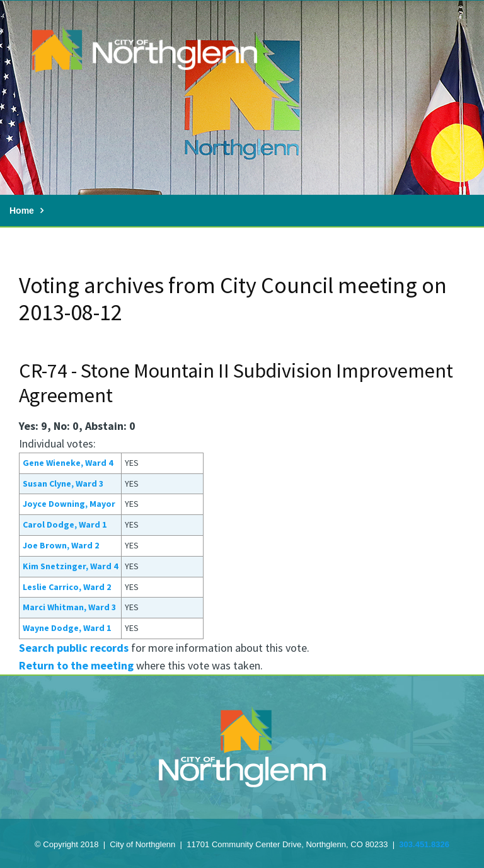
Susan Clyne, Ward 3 (63, 483)
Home (22, 211)
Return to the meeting (76, 665)
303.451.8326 (424, 844)
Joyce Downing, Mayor (69, 504)
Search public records (74, 648)
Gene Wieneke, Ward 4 (68, 463)
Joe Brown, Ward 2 (61, 545)
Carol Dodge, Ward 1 (65, 524)
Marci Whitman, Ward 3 (69, 607)
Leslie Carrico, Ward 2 (67, 587)
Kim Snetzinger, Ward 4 (70, 566)
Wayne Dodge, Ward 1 (67, 628)
